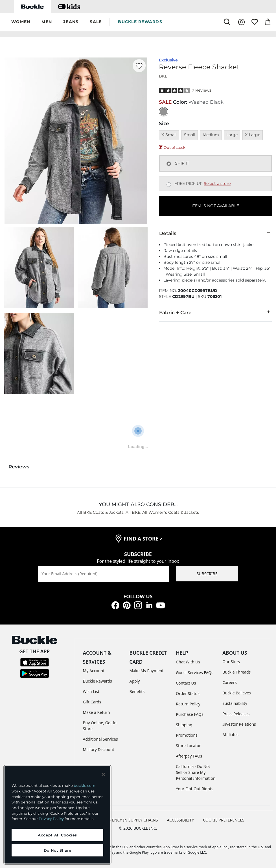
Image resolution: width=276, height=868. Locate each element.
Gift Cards (92, 702)
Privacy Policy (51, 819)
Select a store (217, 183)
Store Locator (188, 746)
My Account (94, 671)
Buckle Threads (236, 672)
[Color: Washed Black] (164, 112)
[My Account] (241, 22)
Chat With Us (188, 662)
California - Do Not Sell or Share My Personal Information (196, 772)
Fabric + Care (215, 312)
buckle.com (85, 785)
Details (215, 233)
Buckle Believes (237, 693)
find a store (143, 539)
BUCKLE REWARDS (140, 22)
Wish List (91, 691)
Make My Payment (146, 671)
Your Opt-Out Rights (195, 789)
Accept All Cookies (57, 835)
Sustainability (235, 703)
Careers (229, 682)
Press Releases (236, 714)
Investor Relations (239, 724)
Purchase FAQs (190, 714)
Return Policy (188, 704)
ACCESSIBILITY (181, 820)
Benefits (137, 691)
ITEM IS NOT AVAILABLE (215, 206)
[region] (57, 815)
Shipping (184, 725)
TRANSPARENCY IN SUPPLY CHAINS (125, 820)
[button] (21, 22)
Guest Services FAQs (194, 673)
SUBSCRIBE (207, 574)
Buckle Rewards (98, 681)
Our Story (231, 662)
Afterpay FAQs (189, 756)
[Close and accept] (103, 774)
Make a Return (97, 712)
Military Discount (99, 749)
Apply (134, 681)
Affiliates (230, 735)
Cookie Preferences (224, 820)
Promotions (187, 735)
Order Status (188, 693)
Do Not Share (58, 850)
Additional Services (100, 739)
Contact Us (186, 683)
